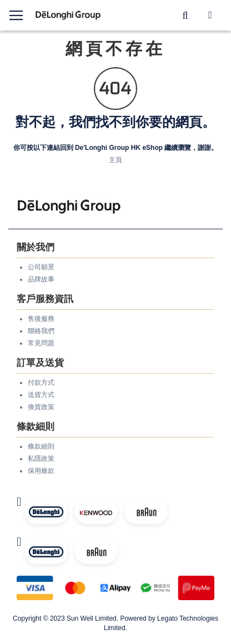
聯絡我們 (41, 331)
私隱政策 (41, 459)
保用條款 (41, 471)
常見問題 (41, 343)
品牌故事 (41, 279)
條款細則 (41, 446)
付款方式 (41, 383)
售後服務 (41, 319)
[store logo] (68, 15)
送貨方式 (41, 395)
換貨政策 (41, 407)
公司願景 (41, 267)
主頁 (115, 160)
